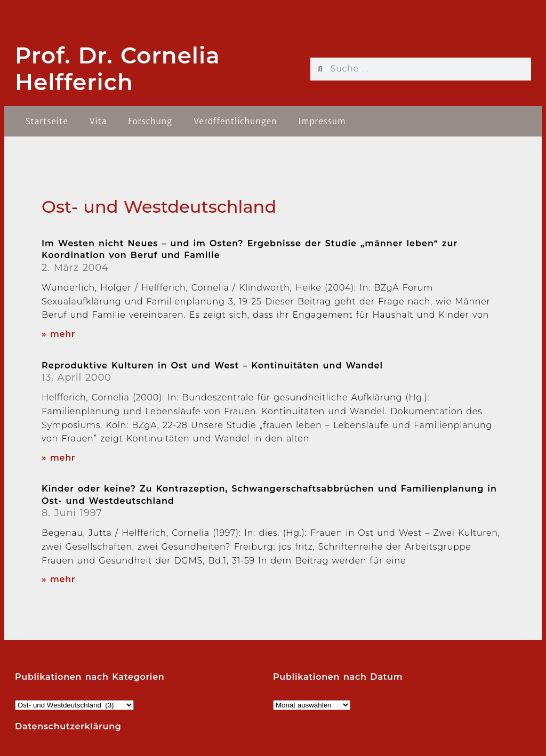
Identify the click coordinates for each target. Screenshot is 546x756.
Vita (98, 121)
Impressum (322, 121)
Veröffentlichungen (235, 121)
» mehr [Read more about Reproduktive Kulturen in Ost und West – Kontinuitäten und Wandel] (58, 458)
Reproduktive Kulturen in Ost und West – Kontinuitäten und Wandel (212, 365)
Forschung (150, 121)
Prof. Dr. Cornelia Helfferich (118, 69)
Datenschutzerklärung (68, 726)
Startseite (47, 121)
